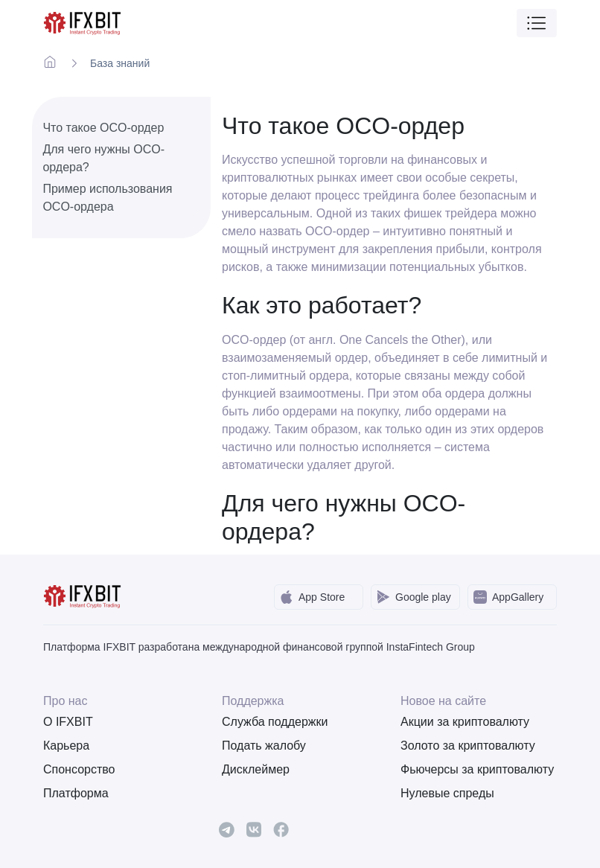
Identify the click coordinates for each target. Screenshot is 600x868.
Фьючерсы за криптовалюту (477, 769)
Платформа (76, 793)
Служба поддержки (275, 722)
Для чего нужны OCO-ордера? (103, 158)
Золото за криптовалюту (468, 746)
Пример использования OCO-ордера (107, 198)
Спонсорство (79, 769)
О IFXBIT (68, 722)
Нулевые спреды (447, 793)
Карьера (66, 746)
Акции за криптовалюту (465, 722)
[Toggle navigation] (537, 23)
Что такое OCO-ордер (103, 128)
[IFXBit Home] (83, 22)
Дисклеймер (256, 769)
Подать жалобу (264, 746)
